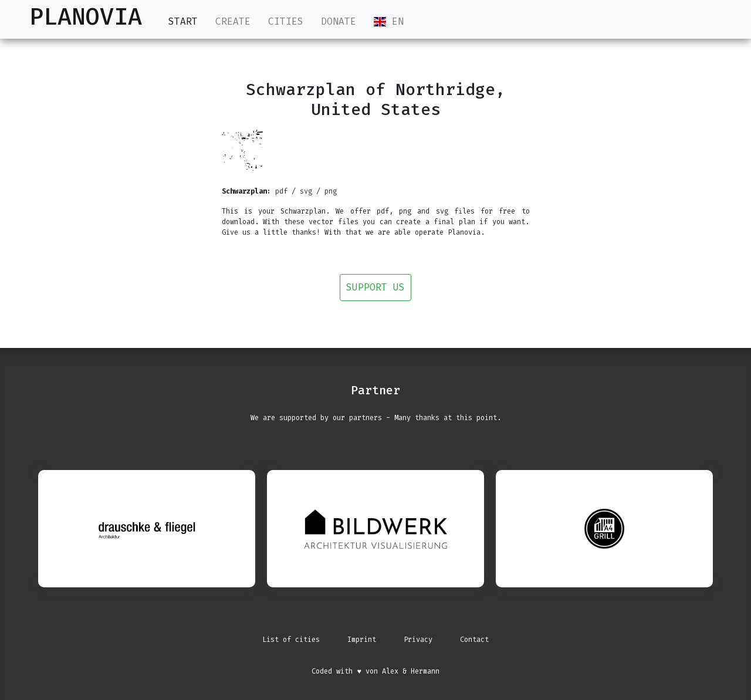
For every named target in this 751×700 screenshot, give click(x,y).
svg (306, 191)
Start (183, 21)
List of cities (291, 640)
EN (389, 21)
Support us (375, 287)
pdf (281, 191)
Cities (286, 21)
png (331, 191)
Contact (474, 640)
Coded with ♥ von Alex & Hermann (375, 671)
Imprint (362, 640)
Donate (339, 21)
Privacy (418, 640)
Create (233, 21)
